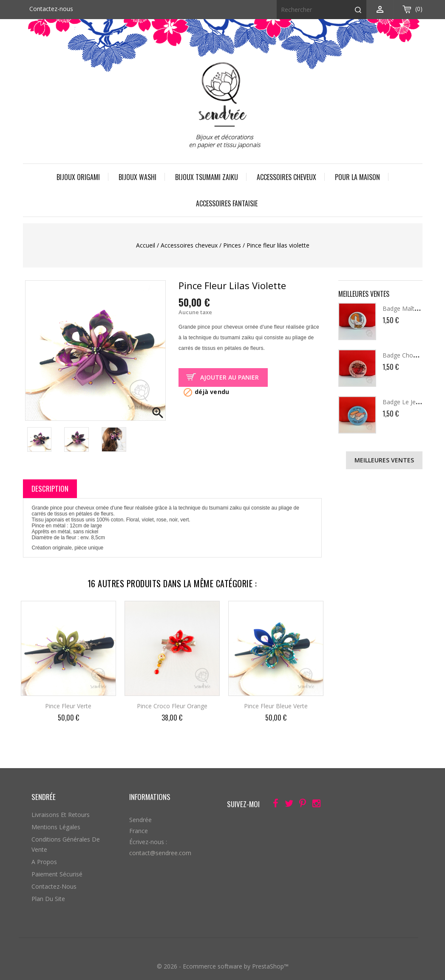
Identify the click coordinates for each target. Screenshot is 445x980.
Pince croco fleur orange (172, 706)
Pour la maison (357, 177)
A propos (44, 862)
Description (50, 489)
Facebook (273, 805)
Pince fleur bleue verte (276, 706)
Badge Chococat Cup (412, 355)
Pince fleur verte (68, 706)
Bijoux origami (78, 177)
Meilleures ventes (384, 460)
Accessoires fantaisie (227, 203)
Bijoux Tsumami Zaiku (207, 177)
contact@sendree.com (160, 853)
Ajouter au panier (230, 377)
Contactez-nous (51, 9)
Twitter (287, 805)
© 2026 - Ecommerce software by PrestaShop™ (223, 966)
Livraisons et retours (61, 815)
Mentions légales (56, 827)
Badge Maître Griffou (411, 308)
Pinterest (300, 805)
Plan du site (48, 899)
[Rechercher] (322, 10)
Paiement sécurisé (57, 874)
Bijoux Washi (137, 177)
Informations (150, 797)
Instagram (314, 805)
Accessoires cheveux (286, 177)
